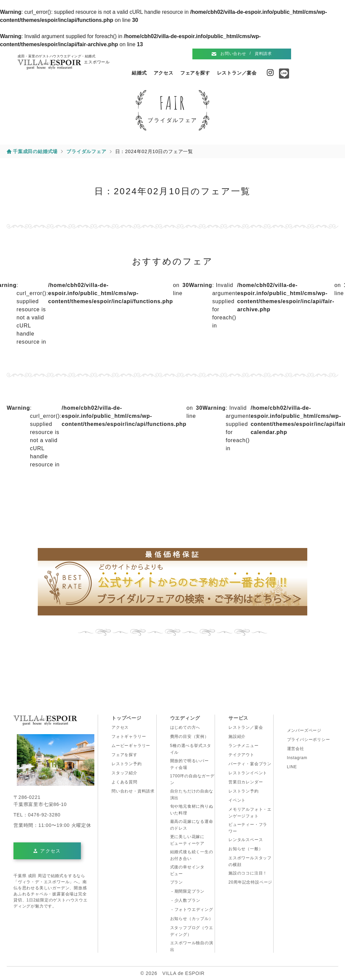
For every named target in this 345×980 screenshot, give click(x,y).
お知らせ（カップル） (192, 919)
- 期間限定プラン (187, 891)
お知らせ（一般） (246, 849)
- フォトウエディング (192, 910)
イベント (237, 800)
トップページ (127, 718)
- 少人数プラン (185, 900)
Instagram (270, 73)
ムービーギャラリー (131, 746)
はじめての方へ (185, 727)
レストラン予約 (127, 764)
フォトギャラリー (129, 737)
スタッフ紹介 (124, 773)
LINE (292, 767)
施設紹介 (237, 737)
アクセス (164, 73)
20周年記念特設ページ (250, 882)
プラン (177, 882)
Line (282, 76)
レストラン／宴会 (237, 73)
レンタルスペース (246, 840)
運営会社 (296, 749)
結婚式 (139, 73)
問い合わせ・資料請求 (133, 791)
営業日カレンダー (246, 782)
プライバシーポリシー (309, 740)
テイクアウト (241, 755)
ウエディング (185, 718)
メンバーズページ (304, 730)
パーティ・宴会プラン (250, 764)
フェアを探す (195, 73)
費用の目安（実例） (190, 737)
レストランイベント (248, 773)
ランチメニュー (244, 746)
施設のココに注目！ (248, 873)
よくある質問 (124, 782)
